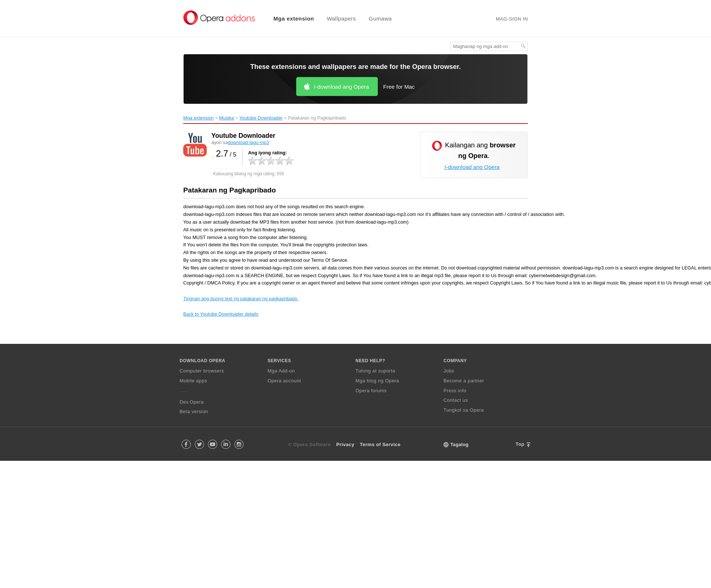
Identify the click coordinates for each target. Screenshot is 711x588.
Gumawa (380, 19)
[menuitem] (289, 19)
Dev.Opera (192, 402)
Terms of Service (380, 444)
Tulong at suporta (375, 371)
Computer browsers (202, 371)
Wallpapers (341, 19)
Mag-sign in (512, 19)
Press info (455, 391)
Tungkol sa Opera (464, 410)
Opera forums (371, 391)
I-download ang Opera (341, 87)
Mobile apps (193, 381)
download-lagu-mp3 (248, 142)
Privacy (345, 444)
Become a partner (464, 381)
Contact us (456, 400)
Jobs (449, 371)
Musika (227, 118)
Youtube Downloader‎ (261, 118)
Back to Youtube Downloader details (221, 314)
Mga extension (294, 19)
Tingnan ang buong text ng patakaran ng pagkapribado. (241, 299)
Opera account (284, 381)
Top (520, 444)
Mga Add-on (281, 371)
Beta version (194, 411)
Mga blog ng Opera (377, 381)
